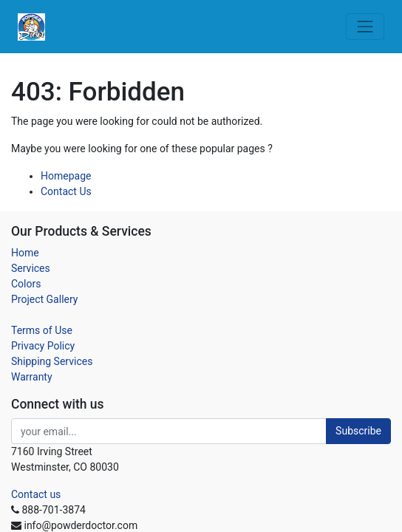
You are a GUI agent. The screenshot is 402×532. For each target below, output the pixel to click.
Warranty (32, 377)
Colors (26, 284)
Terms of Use (42, 330)
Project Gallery (44, 299)
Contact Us (66, 191)
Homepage (66, 176)
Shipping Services (52, 361)
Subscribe (358, 431)
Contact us (36, 494)
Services (31, 268)
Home (25, 253)
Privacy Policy (43, 346)
